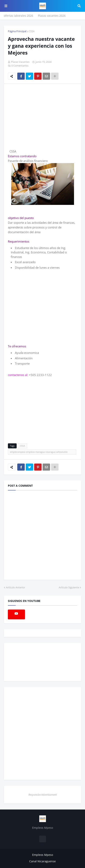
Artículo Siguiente (69, 587)
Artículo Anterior (16, 587)
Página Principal (17, 31)
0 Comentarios (20, 66)
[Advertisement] (41, 116)
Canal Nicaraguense (42, 861)
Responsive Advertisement (43, 795)
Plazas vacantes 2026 (52, 16)
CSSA (32, 31)
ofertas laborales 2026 (19, 16)
